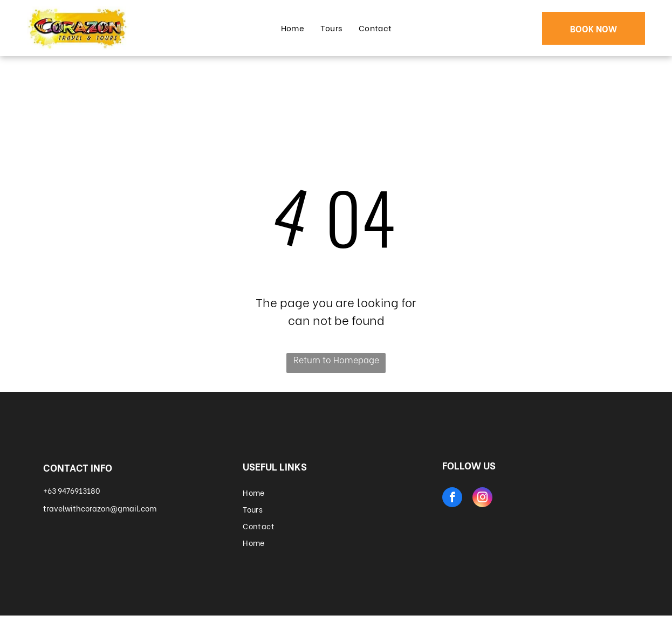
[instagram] (482, 499)
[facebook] (452, 499)
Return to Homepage (336, 359)
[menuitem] (293, 28)
